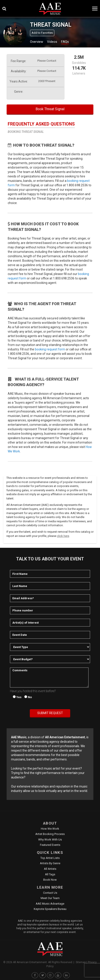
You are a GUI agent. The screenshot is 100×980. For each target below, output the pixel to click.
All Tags (50, 874)
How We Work (50, 829)
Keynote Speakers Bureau (50, 909)
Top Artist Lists (50, 858)
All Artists (50, 869)
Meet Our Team (50, 898)
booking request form (50, 349)
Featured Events (50, 845)
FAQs (65, 42)
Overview (37, 42)
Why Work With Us (50, 840)
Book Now (50, 880)
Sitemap (81, 962)
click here (63, 536)
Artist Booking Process (50, 834)
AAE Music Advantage (50, 904)
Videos (52, 42)
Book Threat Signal (50, 109)
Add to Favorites (42, 33)
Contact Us (50, 893)
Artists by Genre (50, 863)
